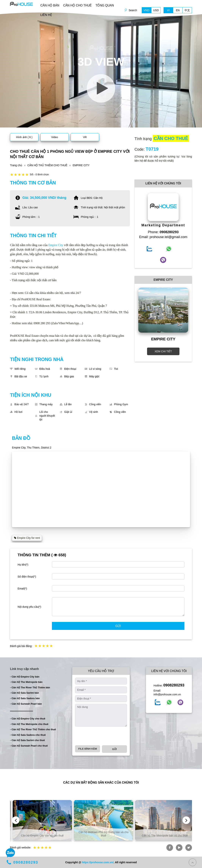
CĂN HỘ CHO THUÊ (77, 5)
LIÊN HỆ (46, 15)
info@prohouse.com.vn (167, 694)
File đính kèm (88, 749)
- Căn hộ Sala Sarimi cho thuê (27, 740)
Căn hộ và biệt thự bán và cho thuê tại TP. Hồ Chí (39, 834)
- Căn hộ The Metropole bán (26, 682)
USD (156, 10)
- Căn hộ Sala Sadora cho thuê (28, 735)
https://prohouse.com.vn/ (98, 862)
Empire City (56, 245)
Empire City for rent (27, 538)
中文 (187, 10)
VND (146, 10)
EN (178, 10)
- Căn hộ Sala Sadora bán (25, 698)
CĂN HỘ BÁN (50, 5)
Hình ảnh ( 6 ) (24, 137)
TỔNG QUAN (105, 5)
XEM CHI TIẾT (163, 351)
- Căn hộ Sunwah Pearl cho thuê (29, 746)
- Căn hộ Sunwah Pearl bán (26, 704)
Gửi (118, 626)
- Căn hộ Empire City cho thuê (28, 719)
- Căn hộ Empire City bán (25, 677)
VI (168, 10)
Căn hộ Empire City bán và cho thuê (101, 836)
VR (85, 137)
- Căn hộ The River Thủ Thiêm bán (30, 687)
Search (133, 10)
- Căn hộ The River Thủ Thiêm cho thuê (33, 729)
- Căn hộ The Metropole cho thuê (29, 724)
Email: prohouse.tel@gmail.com (163, 237)
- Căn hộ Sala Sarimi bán (25, 693)
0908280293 (174, 685)
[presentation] (104, 736)
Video (55, 137)
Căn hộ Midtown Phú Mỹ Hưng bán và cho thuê (162, 834)
